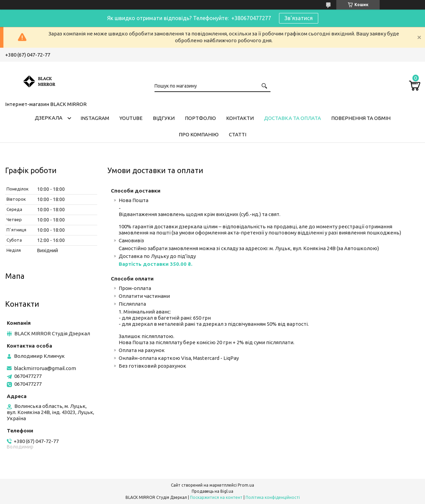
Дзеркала (49, 118)
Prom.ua (246, 485)
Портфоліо (200, 118)
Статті (238, 134)
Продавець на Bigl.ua (212, 491)
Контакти (240, 118)
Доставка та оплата (292, 118)
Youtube (131, 118)
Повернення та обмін (361, 118)
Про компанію (199, 134)
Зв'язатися (299, 18)
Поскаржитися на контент (216, 497)
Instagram (95, 118)
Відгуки (164, 118)
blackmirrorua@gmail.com (45, 368)
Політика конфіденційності (273, 497)
